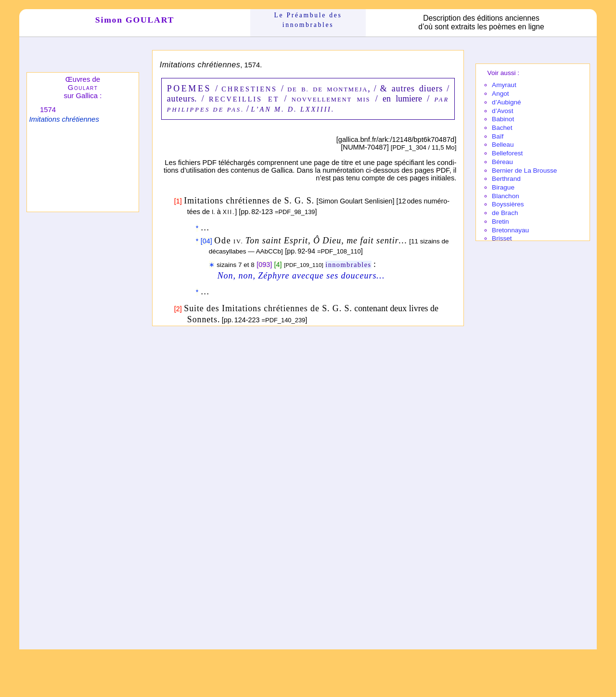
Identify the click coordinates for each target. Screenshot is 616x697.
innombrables (348, 265)
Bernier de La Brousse (524, 171)
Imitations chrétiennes (64, 119)
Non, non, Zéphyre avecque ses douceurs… (301, 276)
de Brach (505, 213)
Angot (500, 94)
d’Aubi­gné (506, 102)
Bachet (502, 128)
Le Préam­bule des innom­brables (308, 20)
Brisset (502, 238)
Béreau (502, 162)
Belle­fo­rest (507, 153)
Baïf (498, 136)
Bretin (500, 222)
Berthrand (506, 179)
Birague (503, 187)
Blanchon (506, 196)
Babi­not (503, 119)
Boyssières (508, 204)
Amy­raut (504, 85)
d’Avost (502, 111)
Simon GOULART (135, 20)
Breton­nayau (510, 230)
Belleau (503, 145)
